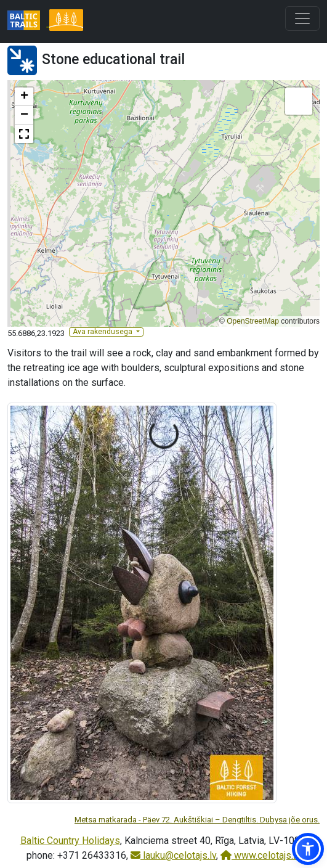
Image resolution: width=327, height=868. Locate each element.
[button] (24, 97)
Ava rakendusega (103, 332)
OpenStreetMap (253, 321)
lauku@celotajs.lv (173, 855)
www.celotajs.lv (260, 855)
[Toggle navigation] (302, 18)
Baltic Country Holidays (70, 841)
